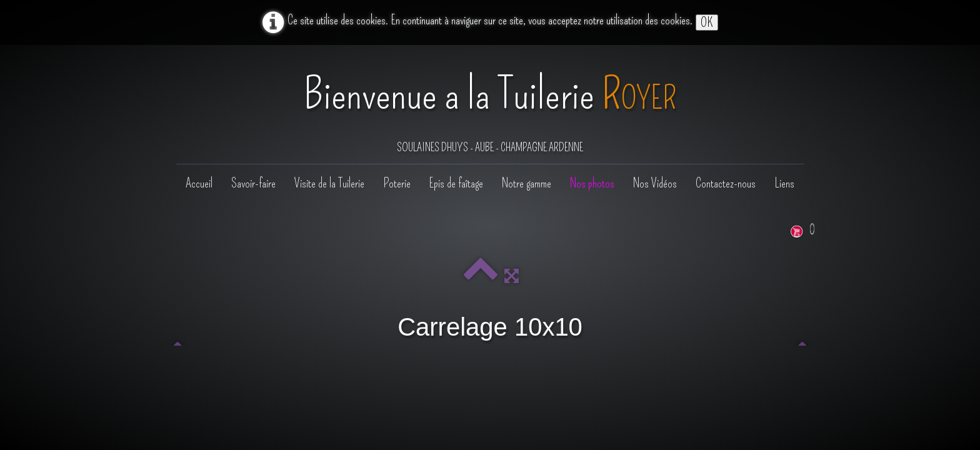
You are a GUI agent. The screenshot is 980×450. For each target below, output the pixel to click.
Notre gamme (527, 183)
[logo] (490, 106)
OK (707, 22)
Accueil (199, 183)
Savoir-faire (253, 183)
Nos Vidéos (655, 183)
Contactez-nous (726, 183)
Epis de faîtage (456, 183)
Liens (784, 183)
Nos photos (592, 183)
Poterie (397, 183)
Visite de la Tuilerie (329, 183)
